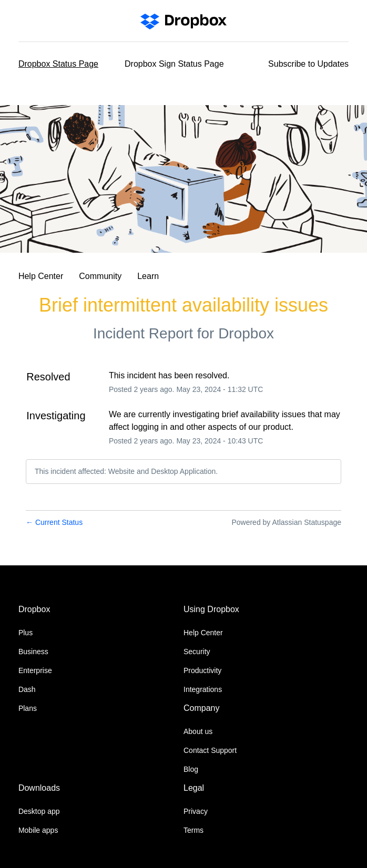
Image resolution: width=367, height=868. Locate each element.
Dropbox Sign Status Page (174, 64)
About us (198, 731)
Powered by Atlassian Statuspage (286, 522)
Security (197, 652)
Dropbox (246, 333)
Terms (193, 830)
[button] (308, 64)
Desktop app (39, 811)
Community (100, 276)
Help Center (41, 276)
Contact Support (210, 750)
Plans (28, 708)
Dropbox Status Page (58, 64)
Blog (191, 769)
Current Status (54, 522)
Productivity (202, 670)
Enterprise (35, 670)
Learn (148, 276)
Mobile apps (38, 830)
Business (33, 652)
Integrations (203, 689)
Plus (26, 633)
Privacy (196, 811)
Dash (27, 689)
